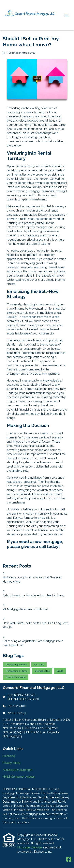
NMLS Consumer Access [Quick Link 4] (19, 777)
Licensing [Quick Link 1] (9, 756)
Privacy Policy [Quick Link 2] (12, 763)
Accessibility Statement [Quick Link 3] (17, 770)
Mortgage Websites (30, 847)
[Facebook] (69, 859)
